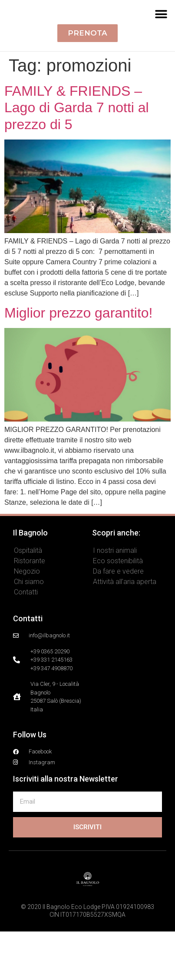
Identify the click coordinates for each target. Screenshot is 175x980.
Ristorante (30, 609)
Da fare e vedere (118, 620)
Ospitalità (28, 599)
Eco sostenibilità (118, 609)
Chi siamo (29, 630)
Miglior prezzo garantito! (78, 361)
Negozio (27, 620)
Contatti (26, 641)
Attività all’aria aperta (125, 630)
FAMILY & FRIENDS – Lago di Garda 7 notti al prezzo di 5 (77, 156)
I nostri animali (115, 599)
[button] (161, 38)
